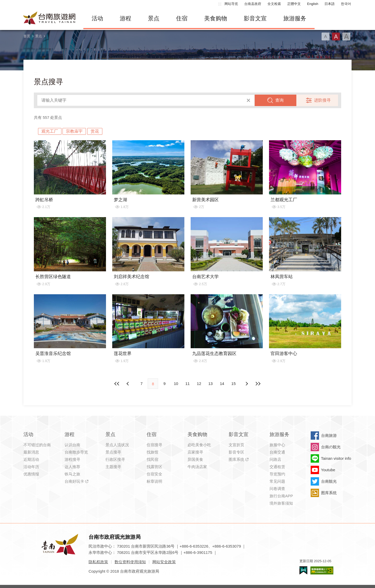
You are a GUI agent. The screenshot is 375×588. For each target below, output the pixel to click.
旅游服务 (295, 18)
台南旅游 (329, 435)
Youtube (328, 470)
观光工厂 (50, 131)
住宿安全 (154, 474)
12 (199, 384)
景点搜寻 (113, 452)
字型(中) (336, 36)
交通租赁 (277, 467)
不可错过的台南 (37, 445)
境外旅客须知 (281, 503)
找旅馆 (152, 452)
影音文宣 (255, 18)
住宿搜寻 (154, 445)
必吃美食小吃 (199, 445)
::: (220, 4)
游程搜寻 (72, 459)
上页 (247, 384)
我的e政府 (303, 570)
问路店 (275, 459)
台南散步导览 (76, 452)
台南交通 (277, 452)
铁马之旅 (72, 474)
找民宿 (152, 459)
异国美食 (195, 459)
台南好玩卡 (74, 481)
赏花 (95, 131)
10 (176, 384)
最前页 (117, 384)
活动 (97, 18)
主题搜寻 (113, 467)
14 (222, 384)
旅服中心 (277, 445)
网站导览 (231, 4)
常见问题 (277, 481)
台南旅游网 (49, 19)
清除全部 (248, 100)
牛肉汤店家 (197, 467)
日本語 (330, 4)
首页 (27, 36)
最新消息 (31, 452)
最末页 (258, 384)
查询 (279, 100)
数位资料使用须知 (130, 562)
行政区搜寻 (115, 459)
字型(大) (346, 36)
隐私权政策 (98, 562)
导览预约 (277, 474)
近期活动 (31, 459)
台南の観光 (331, 447)
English (313, 4)
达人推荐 (72, 467)
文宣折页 (236, 445)
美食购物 (216, 18)
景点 (154, 18)
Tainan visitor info (336, 458)
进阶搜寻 (322, 100)
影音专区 (236, 452)
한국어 (346, 4)
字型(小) (326, 36)
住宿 (182, 18)
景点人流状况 (117, 445)
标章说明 (154, 481)
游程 (126, 18)
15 (233, 384)
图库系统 (236, 459)
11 (188, 384)
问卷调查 (277, 489)
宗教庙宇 (74, 131)
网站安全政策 (164, 562)
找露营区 (154, 467)
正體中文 (294, 4)
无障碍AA (322, 570)
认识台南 (72, 445)
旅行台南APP (281, 496)
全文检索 (274, 4)
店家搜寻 (195, 452)
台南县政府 (253, 4)
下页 (128, 384)
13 (211, 384)
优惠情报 (31, 474)
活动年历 (31, 467)
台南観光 (329, 481)
